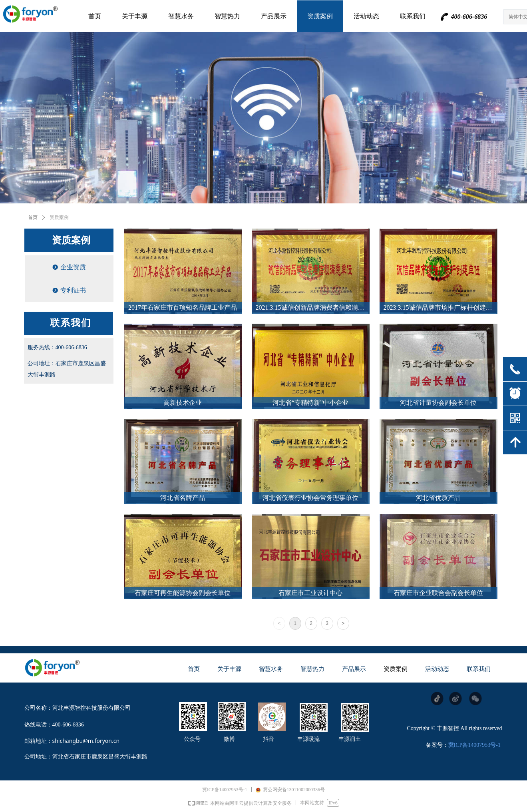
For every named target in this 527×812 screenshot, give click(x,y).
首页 (33, 217)
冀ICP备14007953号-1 (474, 745)
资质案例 (59, 217)
